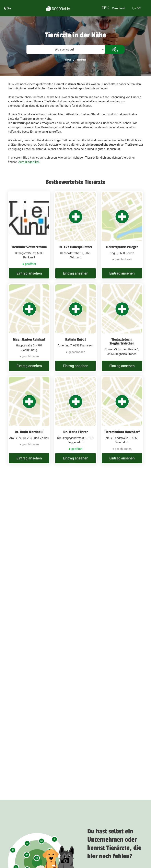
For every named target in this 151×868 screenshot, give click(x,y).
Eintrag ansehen (29, 276)
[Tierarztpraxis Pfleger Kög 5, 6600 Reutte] (122, 238)
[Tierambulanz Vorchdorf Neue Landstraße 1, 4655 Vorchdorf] (122, 434)
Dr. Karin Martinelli (29, 443)
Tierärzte (81, 60)
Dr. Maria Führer (75, 443)
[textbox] (66, 50)
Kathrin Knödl (75, 345)
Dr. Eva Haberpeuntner (75, 247)
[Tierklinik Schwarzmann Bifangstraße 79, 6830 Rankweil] (29, 238)
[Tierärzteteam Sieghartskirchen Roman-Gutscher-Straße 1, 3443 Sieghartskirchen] (122, 336)
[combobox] (66, 49)
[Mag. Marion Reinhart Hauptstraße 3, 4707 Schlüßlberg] (29, 336)
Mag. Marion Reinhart (29, 345)
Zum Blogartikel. (29, 162)
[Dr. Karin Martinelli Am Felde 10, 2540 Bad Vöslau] (29, 434)
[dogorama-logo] (56, 8)
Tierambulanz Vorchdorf (122, 443)
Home (68, 60)
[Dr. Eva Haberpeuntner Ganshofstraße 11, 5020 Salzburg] (75, 238)
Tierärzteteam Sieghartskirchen (122, 347)
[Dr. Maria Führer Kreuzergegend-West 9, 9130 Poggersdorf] (75, 434)
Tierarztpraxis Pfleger (122, 247)
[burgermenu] (7, 8)
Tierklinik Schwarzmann (29, 247)
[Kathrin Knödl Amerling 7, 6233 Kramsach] (75, 336)
